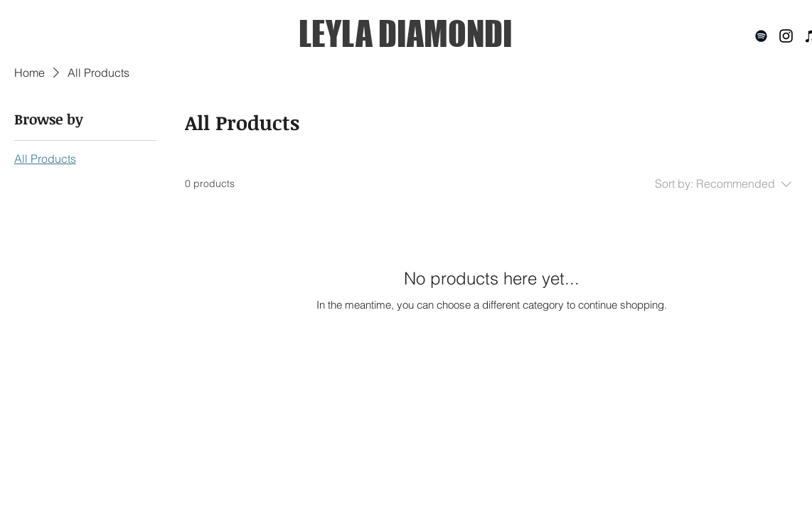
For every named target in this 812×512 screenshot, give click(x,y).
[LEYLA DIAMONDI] (406, 34)
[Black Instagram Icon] (786, 36)
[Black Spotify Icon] (761, 36)
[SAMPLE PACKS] (733, 478)
